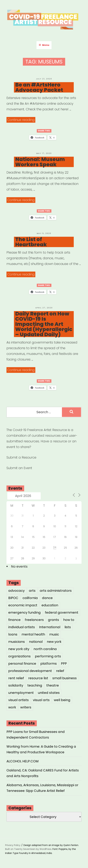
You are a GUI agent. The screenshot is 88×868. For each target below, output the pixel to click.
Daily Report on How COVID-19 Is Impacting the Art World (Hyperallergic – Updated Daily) (44, 324)
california (30, 598)
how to (69, 620)
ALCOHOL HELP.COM (23, 761)
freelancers (34, 620)
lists (68, 627)
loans (13, 634)
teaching (35, 685)
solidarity (16, 685)
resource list (38, 678)
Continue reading (21, 120)
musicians (17, 642)
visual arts (41, 700)
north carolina (45, 649)
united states (49, 693)
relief (60, 671)
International (50, 627)
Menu (44, 45)
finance (14, 620)
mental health (33, 634)
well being (62, 700)
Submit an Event (19, 468)
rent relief (16, 678)
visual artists (18, 700)
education (50, 605)
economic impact (23, 605)
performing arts (48, 656)
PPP (64, 664)
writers (26, 707)
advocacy (16, 591)
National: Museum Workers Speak (40, 162)
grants (53, 620)
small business (65, 678)
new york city (19, 649)
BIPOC (13, 598)
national (36, 642)
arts (32, 591)
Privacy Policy (13, 845)
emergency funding (24, 612)
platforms (49, 664)
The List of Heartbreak (31, 242)
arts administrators (56, 591)
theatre (53, 685)
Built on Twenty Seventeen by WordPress (28, 849)
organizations (19, 656)
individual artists (22, 627)
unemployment (21, 693)
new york (54, 642)
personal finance (22, 664)
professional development (30, 671)
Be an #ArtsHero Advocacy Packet (39, 87)
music (54, 634)
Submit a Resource (21, 457)
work (12, 707)
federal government (62, 612)
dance (47, 598)
